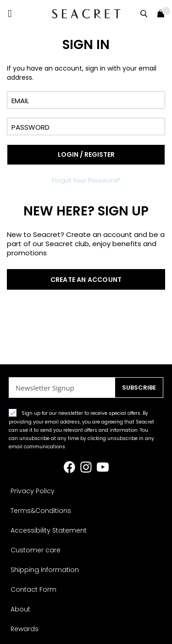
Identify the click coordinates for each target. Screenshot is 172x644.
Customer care (36, 550)
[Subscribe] (139, 388)
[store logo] (86, 14)
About (20, 609)
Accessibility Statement (49, 530)
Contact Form (33, 589)
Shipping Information (45, 570)
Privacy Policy (33, 491)
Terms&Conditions (41, 511)
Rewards (25, 629)
